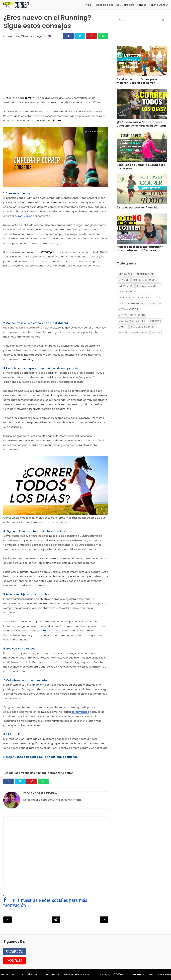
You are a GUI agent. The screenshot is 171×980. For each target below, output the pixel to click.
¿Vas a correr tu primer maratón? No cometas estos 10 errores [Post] (140, 249)
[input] (142, 20)
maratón (156, 303)
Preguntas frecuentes (133, 333)
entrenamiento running (134, 297)
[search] (163, 20)
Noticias (155, 321)
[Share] (68, 36)
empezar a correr (149, 286)
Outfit (123, 327)
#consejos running (33, 773)
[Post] (142, 62)
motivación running (132, 315)
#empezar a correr (60, 773)
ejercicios (126, 286)
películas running (143, 327)
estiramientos (80, 712)
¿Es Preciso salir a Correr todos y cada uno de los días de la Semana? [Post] (142, 124)
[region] (56, 71)
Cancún (124, 280)
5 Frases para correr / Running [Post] (138, 208)
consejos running (145, 280)
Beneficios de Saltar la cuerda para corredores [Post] (141, 167)
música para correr (132, 321)
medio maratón (53, 631)
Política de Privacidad (77, 974)
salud (156, 333)
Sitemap (33, 974)
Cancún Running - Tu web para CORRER (147, 974)
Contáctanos (51, 974)
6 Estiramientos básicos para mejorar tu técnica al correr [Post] (137, 81)
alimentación (145, 274)
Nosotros (18, 974)
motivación (25, 216)
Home (4, 974)
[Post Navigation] (56, 920)
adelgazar (125, 274)
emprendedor (127, 292)
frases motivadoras (132, 303)
